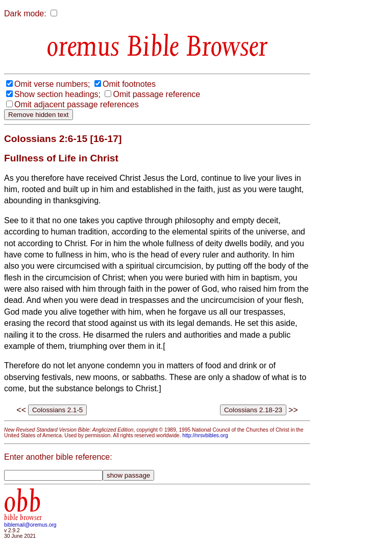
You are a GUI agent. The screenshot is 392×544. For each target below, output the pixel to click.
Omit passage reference (156, 94)
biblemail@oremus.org (30, 525)
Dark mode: (25, 14)
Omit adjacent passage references (77, 104)
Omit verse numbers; (52, 84)
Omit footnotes (129, 84)
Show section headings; (57, 94)
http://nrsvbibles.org (205, 435)
